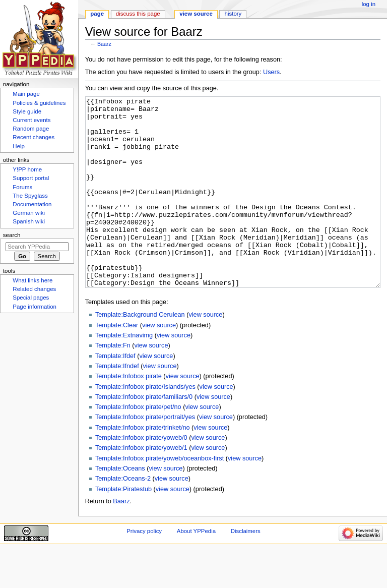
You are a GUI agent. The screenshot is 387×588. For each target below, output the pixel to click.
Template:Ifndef (117, 404)
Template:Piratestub (123, 527)
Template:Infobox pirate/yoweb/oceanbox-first (159, 496)
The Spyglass (30, 196)
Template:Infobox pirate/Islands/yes (145, 425)
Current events (31, 120)
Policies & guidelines (39, 103)
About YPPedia (196, 569)
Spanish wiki (29, 221)
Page (97, 14)
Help (19, 146)
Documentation (32, 204)
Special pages (31, 298)
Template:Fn (113, 383)
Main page (26, 94)
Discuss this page (138, 14)
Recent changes (34, 137)
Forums (22, 187)
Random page (31, 129)
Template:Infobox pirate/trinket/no (143, 465)
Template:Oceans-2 (123, 516)
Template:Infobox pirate (128, 414)
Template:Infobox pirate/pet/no (138, 445)
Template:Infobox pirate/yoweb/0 (141, 476)
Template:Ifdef (115, 394)
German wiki (29, 213)
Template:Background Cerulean (140, 352)
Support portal (31, 178)
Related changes (34, 289)
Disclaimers (246, 569)
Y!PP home (27, 169)
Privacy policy (144, 569)
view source (205, 352)
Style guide (27, 111)
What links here (33, 280)
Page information (35, 307)
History (233, 14)
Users (271, 72)
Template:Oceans (120, 506)
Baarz (104, 44)
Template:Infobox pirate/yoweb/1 (141, 486)
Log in (369, 4)
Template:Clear (117, 363)
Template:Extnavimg (124, 373)
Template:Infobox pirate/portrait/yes (145, 455)
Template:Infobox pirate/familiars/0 (144, 435)
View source (196, 14)
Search (12, 235)
